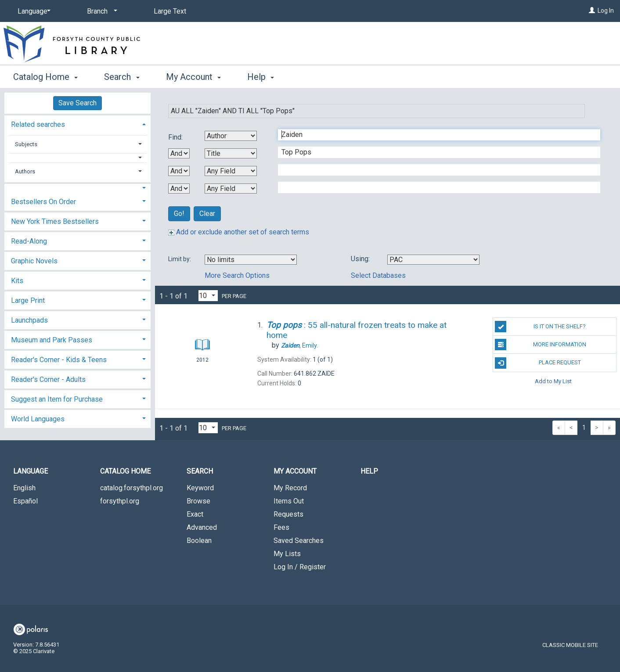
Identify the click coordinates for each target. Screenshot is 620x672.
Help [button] (261, 77)
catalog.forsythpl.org (132, 488)
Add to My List (553, 381)
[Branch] (101, 11)
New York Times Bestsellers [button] (55, 221)
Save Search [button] (77, 103)
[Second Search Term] (434, 152)
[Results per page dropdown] (208, 296)
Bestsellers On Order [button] (43, 202)
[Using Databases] (433, 260)
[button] (78, 158)
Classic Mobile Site (570, 645)
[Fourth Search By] (231, 189)
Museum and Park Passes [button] (52, 340)
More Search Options (237, 275)
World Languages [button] (38, 419)
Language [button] (31, 471)
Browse (198, 501)
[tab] (77, 124)
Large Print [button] (28, 300)
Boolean (199, 541)
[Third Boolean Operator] (179, 189)
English (24, 488)
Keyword (200, 488)
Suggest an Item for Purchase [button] (57, 399)
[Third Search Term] (434, 170)
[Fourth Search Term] (434, 187)
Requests (288, 514)
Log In (606, 11)
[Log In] (592, 11)
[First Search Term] (434, 135)
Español (25, 501)
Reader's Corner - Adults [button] (48, 379)
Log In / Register (300, 567)
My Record (290, 488)
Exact (195, 514)
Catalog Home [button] (45, 77)
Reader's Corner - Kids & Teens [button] (59, 360)
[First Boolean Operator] (179, 153)
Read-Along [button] (29, 241)
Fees (281, 527)
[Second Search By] (231, 153)
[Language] (32, 11)
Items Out (289, 501)
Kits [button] (17, 281)
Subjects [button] (26, 144)
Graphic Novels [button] (34, 261)
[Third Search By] (231, 171)
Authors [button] (25, 171)
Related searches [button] (38, 124)
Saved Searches (299, 541)
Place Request (538, 363)
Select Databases (378, 275)
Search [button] (122, 77)
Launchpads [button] (29, 320)
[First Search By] (231, 136)
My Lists (287, 554)
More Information (541, 345)
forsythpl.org (120, 501)
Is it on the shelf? (540, 327)
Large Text (170, 11)
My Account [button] (193, 77)
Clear (207, 214)
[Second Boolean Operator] (179, 171)
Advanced (202, 527)
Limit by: (180, 259)
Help (369, 471)
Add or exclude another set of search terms (239, 232)
